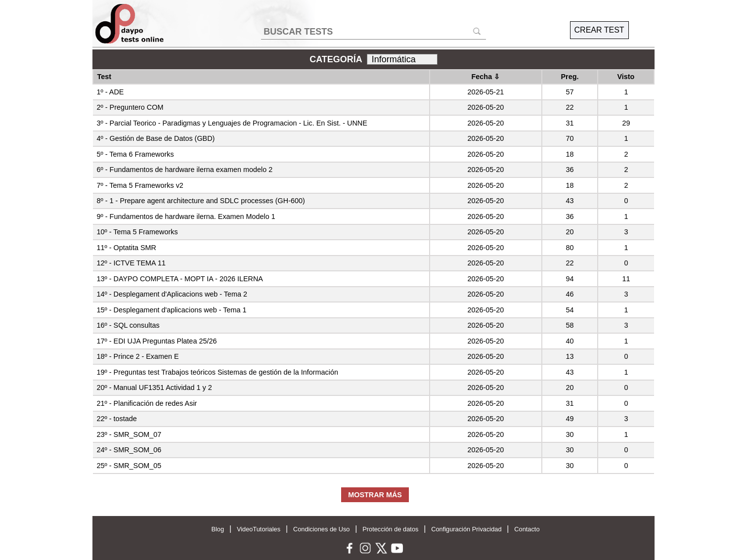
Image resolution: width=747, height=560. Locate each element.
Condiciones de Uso (322, 529)
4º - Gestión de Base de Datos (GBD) (156, 138)
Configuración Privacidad (466, 529)
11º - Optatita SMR (127, 248)
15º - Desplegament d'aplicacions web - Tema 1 (172, 310)
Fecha (486, 77)
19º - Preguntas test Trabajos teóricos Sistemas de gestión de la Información (218, 372)
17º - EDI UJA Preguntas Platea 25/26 (157, 341)
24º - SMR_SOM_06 (129, 450)
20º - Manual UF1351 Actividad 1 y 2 (154, 388)
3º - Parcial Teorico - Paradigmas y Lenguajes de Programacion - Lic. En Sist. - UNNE (232, 123)
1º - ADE (110, 92)
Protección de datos (390, 529)
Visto (626, 77)
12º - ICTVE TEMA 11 (131, 263)
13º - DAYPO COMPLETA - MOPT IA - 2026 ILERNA (180, 279)
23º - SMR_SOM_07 (129, 434)
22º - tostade (117, 419)
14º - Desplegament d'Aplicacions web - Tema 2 (172, 294)
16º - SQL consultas (128, 325)
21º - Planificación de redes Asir (147, 403)
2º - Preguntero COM (130, 107)
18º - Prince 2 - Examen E (138, 356)
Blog (218, 529)
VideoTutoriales (259, 529)
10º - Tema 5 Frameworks (137, 232)
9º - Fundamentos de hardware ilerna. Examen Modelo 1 (186, 216)
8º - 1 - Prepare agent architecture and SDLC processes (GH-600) (201, 201)
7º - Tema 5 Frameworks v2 (140, 185)
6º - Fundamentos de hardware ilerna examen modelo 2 (185, 170)
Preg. (570, 77)
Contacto (527, 529)
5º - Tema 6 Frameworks (135, 154)
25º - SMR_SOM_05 (129, 466)
